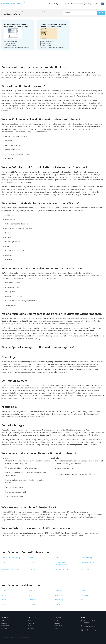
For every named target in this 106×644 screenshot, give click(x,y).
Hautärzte (66, 4)
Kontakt (96, 4)
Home (51, 4)
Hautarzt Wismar (43, 12)
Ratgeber (58, 4)
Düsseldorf (58, 626)
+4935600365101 (90, 626)
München (31, 628)
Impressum (5, 626)
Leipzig (57, 628)
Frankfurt (58, 621)
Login (90, 4)
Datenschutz (6, 623)
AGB (3, 621)
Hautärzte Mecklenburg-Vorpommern (25, 12)
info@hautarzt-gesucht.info (94, 630)
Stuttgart (58, 623)
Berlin (30, 621)
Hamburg (31, 623)
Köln (29, 626)
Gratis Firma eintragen (79, 4)
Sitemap (4, 628)
